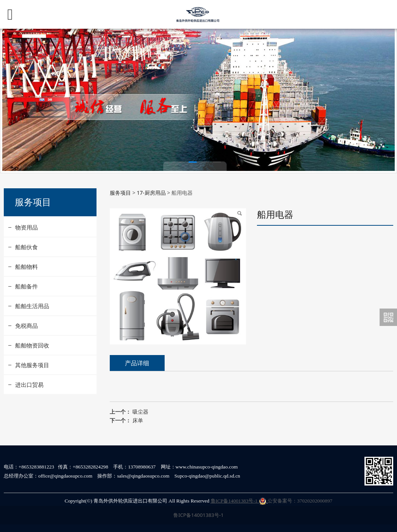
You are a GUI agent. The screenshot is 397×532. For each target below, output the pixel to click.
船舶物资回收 (32, 345)
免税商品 (26, 326)
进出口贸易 (29, 385)
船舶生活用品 (32, 306)
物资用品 (26, 227)
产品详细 (137, 363)
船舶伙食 (26, 247)
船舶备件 (26, 286)
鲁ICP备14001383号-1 (239, 501)
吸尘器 (140, 412)
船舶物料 (26, 267)
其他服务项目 (32, 365)
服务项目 (120, 193)
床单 (138, 420)
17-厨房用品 (151, 193)
